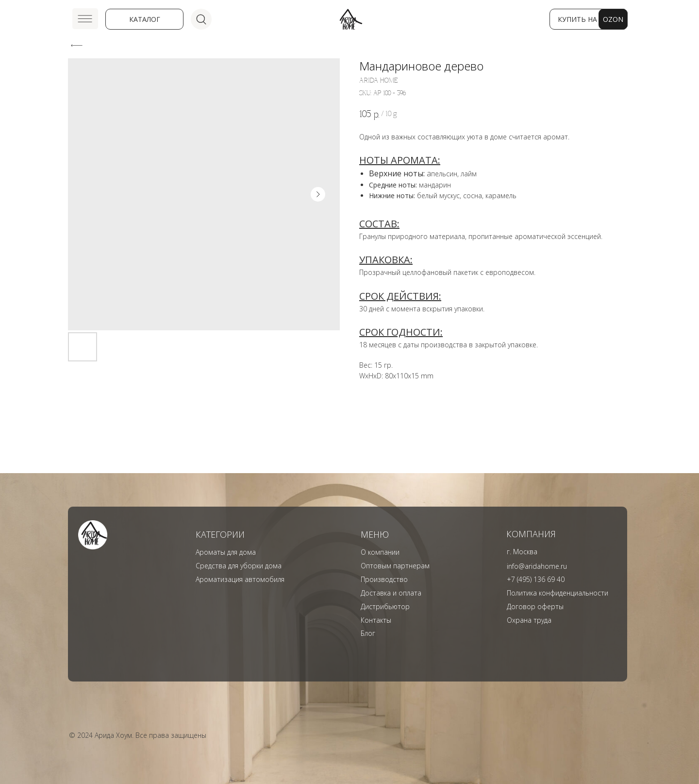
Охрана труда (529, 620)
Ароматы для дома (226, 552)
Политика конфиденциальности (558, 593)
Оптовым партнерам (395, 566)
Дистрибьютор (385, 606)
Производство (384, 579)
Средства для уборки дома (239, 566)
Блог (368, 633)
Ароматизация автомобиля (240, 579)
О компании (380, 552)
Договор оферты (535, 606)
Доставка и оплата (391, 593)
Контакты (376, 620)
